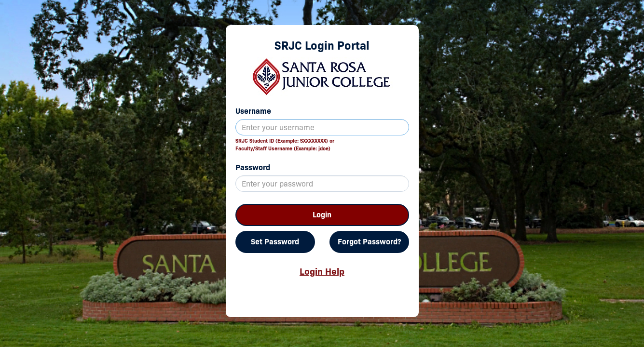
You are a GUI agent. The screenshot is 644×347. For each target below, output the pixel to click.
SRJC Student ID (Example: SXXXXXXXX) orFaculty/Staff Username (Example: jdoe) (285, 145)
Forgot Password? (369, 242)
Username (253, 111)
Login (322, 215)
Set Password (275, 242)
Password (253, 167)
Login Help (322, 271)
